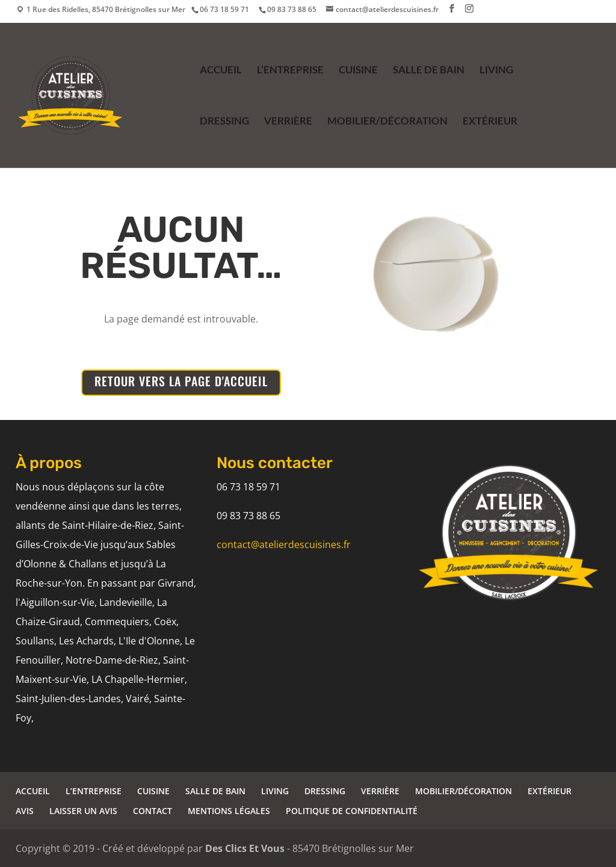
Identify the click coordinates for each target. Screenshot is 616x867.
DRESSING (224, 122)
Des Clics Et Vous (245, 848)
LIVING (496, 71)
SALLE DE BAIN (429, 71)
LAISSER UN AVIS (83, 811)
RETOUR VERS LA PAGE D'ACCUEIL (181, 381)
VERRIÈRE (288, 122)
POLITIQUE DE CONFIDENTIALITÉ (352, 811)
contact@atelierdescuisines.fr (284, 545)
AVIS (25, 811)
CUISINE (358, 71)
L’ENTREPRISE (290, 71)
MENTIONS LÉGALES (229, 811)
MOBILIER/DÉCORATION (387, 122)
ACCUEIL (221, 71)
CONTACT (152, 811)
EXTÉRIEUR (490, 122)
